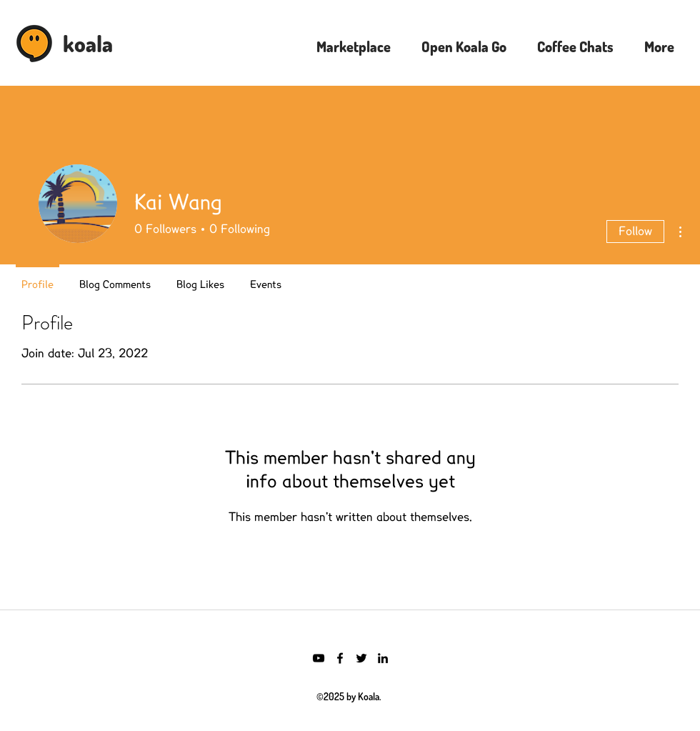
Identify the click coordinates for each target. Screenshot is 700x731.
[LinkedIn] (383, 658)
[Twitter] (361, 658)
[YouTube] (319, 658)
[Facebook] (340, 658)
